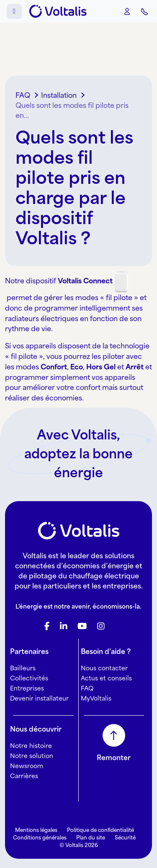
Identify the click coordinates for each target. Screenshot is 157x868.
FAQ (87, 688)
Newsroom (27, 766)
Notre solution (32, 756)
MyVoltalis (96, 698)
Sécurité (125, 838)
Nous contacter (104, 668)
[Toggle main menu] (14, 11)
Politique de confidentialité (100, 830)
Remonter (114, 758)
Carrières (24, 776)
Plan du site (91, 838)
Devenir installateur (39, 698)
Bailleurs (23, 668)
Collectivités (29, 678)
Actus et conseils (106, 678)
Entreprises (27, 688)
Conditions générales (40, 838)
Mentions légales (36, 830)
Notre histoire (31, 746)
